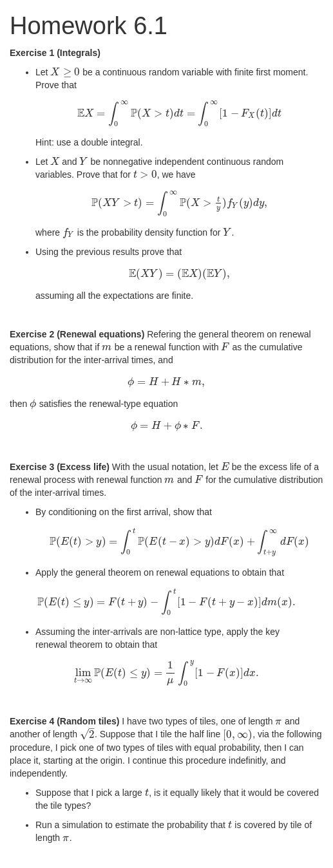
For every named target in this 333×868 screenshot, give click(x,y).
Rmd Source (61, 855)
